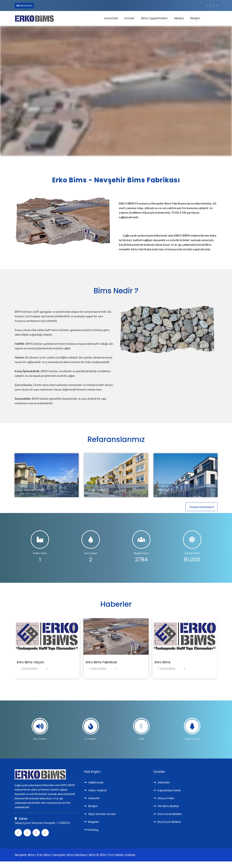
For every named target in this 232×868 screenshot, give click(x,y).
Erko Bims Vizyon (30, 662)
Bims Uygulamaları (154, 18)
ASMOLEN (162, 782)
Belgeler (92, 822)
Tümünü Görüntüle (201, 507)
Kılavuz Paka (164, 798)
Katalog (91, 830)
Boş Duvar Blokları (167, 822)
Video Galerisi (95, 790)
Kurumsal (111, 18)
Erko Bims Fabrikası (101, 662)
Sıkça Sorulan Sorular (100, 814)
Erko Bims (163, 662)
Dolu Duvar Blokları (168, 814)
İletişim (195, 18)
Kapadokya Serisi (167, 790)
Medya (179, 18)
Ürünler (129, 18)
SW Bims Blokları (166, 806)
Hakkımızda (94, 782)
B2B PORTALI (24, 6)
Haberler (92, 798)
